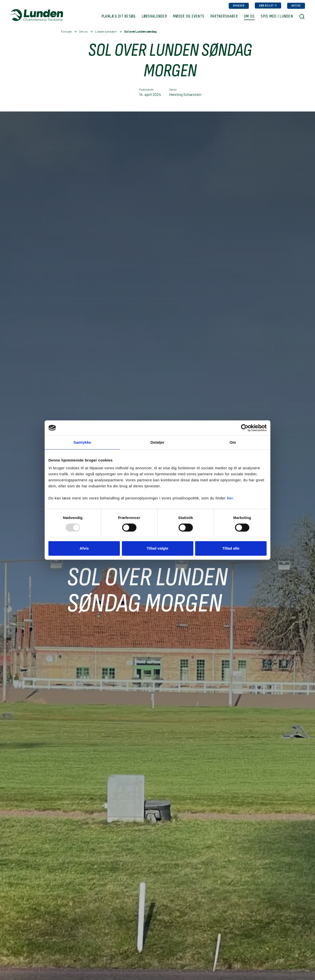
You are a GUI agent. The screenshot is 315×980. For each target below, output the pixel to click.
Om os (83, 31)
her (230, 498)
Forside (66, 31)
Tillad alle (231, 548)
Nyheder (239, 6)
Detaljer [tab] (158, 442)
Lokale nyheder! (106, 31)
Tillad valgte (158, 548)
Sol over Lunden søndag (140, 31)
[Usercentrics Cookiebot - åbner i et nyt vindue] (245, 428)
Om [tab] (233, 442)
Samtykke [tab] (82, 442)
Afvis (84, 548)
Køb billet (266, 6)
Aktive (296, 6)
